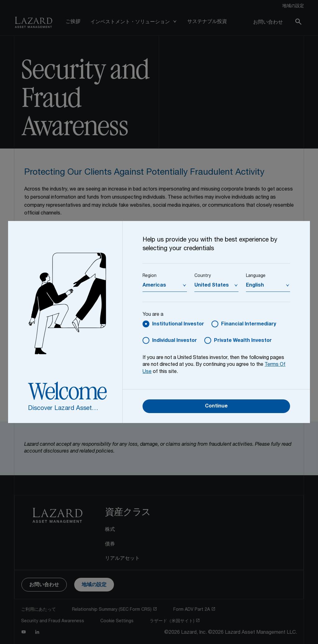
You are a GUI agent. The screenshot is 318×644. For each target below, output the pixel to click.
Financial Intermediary (249, 324)
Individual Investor (175, 341)
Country (203, 276)
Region (150, 276)
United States (212, 286)
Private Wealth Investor (243, 341)
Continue (216, 407)
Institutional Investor (178, 324)
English (255, 286)
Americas (154, 286)
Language (256, 276)
